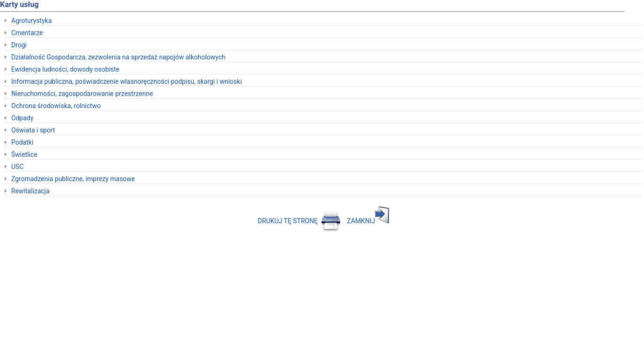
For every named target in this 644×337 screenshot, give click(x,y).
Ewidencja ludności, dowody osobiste (65, 69)
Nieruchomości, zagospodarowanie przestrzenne (82, 94)
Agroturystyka (32, 21)
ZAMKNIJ (368, 221)
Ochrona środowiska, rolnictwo (56, 106)
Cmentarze (27, 33)
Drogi (19, 45)
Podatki (22, 142)
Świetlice (24, 154)
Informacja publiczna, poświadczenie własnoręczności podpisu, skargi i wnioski (127, 81)
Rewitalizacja (30, 191)
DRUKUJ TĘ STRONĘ (300, 221)
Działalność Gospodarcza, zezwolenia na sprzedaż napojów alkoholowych (118, 57)
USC (18, 167)
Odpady (22, 118)
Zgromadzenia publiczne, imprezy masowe (73, 179)
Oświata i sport (33, 130)
